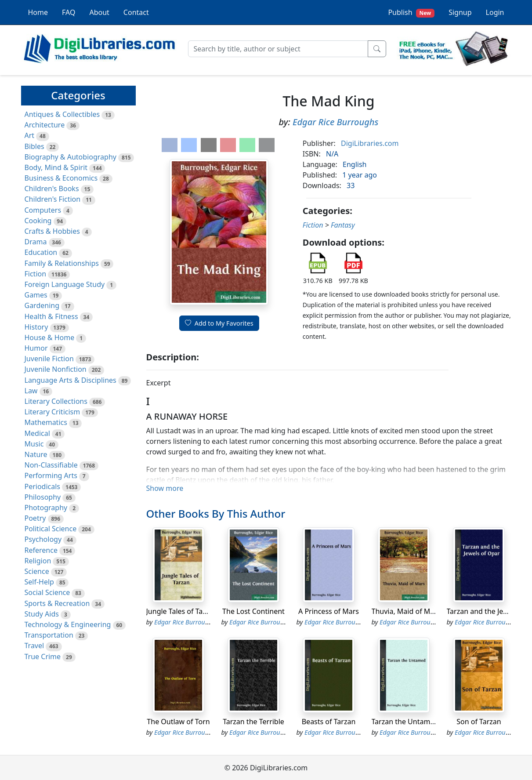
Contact (136, 12)
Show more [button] (165, 488)
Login (495, 12)
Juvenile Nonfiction (56, 369)
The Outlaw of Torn (178, 722)
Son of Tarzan (479, 722)
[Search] (278, 49)
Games (36, 295)
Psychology (43, 539)
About (99, 12)
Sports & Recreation (57, 603)
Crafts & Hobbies (52, 231)
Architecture (45, 125)
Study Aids (42, 614)
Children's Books (52, 189)
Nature (36, 454)
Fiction (36, 274)
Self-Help (39, 582)
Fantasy (343, 225)
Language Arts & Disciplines (71, 380)
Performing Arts (51, 475)
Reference (41, 550)
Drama (36, 242)
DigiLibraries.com (370, 143)
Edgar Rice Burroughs (336, 122)
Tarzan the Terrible (253, 722)
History (36, 327)
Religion (38, 561)
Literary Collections (56, 401)
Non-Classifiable (51, 465)
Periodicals (43, 486)
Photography (46, 508)
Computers (43, 210)
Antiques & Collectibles (62, 114)
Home (38, 12)
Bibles (34, 146)
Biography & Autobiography (71, 157)
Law (31, 391)
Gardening (42, 305)
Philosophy (43, 497)
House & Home (50, 337)
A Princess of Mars (329, 611)
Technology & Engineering (68, 624)
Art (30, 135)
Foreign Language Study (65, 284)
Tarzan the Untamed (405, 722)
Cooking (38, 221)
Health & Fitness (51, 316)
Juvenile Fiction (49, 359)
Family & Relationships (62, 263)
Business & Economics (61, 178)
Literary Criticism (52, 412)
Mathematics (46, 422)
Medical (37, 433)
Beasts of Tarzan (329, 722)
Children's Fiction (53, 199)
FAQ (69, 12)
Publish (411, 13)
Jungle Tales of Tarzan (182, 611)
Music (34, 444)
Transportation (49, 635)
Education (41, 252)
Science (37, 571)
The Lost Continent (253, 611)
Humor (36, 348)
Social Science (47, 592)
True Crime (43, 657)
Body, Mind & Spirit (56, 167)
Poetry (35, 518)
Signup (460, 12)
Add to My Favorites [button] (219, 323)
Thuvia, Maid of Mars (406, 611)
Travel (34, 646)
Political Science (51, 529)
